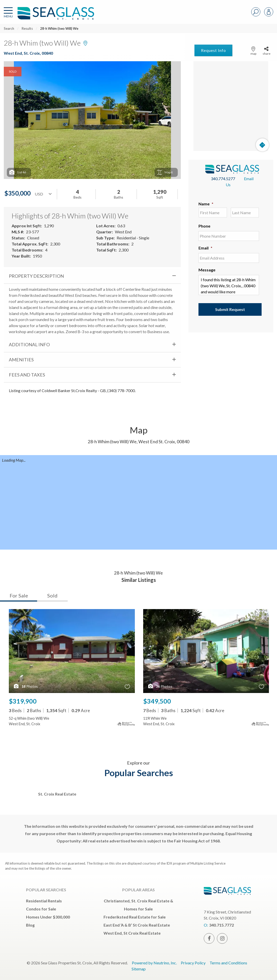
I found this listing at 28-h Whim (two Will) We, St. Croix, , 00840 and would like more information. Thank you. (229, 285)
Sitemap (139, 969)
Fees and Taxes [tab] (27, 375)
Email (205, 248)
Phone (204, 226)
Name (206, 204)
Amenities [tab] (21, 360)
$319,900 (23, 701)
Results (27, 28)
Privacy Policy (193, 963)
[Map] (231, 106)
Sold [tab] (52, 595)
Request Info (213, 50)
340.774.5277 (223, 179)
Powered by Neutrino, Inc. (154, 963)
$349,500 (157, 701)
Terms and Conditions (228, 963)
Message (207, 270)
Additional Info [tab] (29, 344)
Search (9, 28)
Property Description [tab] (36, 276)
